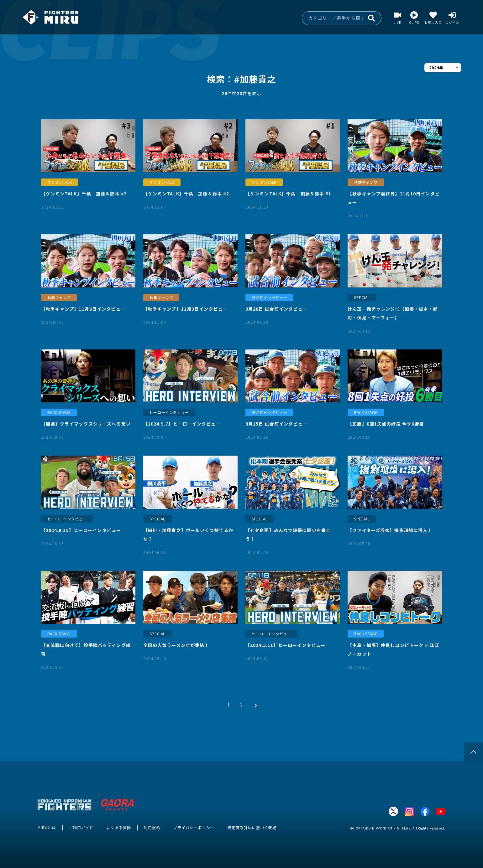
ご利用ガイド (81, 827)
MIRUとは (47, 827)
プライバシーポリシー (194, 827)
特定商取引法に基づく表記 (252, 827)
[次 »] (254, 705)
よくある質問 (119, 827)
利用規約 (152, 827)
